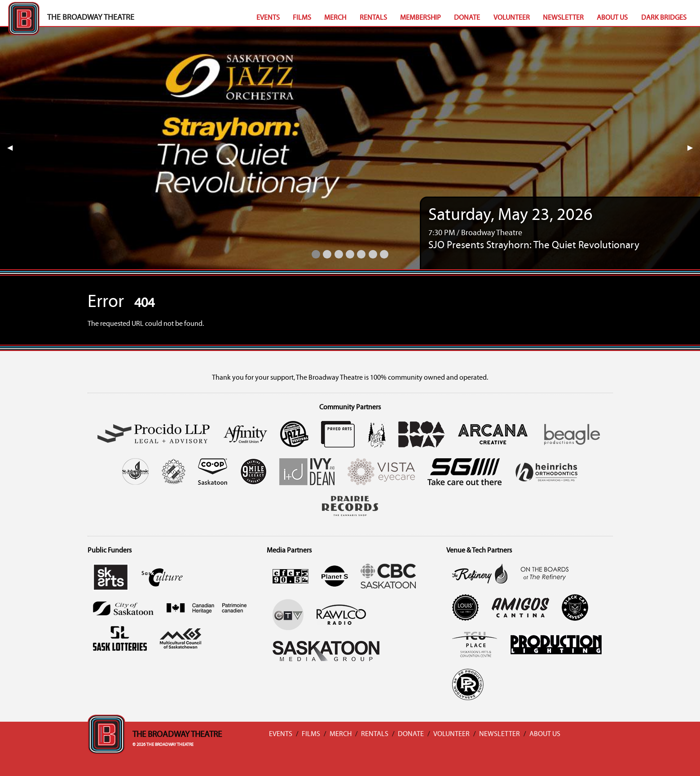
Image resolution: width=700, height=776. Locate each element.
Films (302, 18)
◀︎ (13, 148)
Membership (420, 18)
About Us (612, 18)
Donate (467, 18)
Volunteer (512, 18)
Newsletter (563, 18)
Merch (335, 18)
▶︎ (694, 148)
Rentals (373, 18)
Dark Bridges (664, 18)
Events (268, 18)
